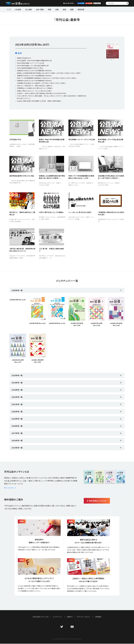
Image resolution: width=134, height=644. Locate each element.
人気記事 (18, 9)
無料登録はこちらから (106, 501)
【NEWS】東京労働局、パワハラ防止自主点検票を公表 (33, 66)
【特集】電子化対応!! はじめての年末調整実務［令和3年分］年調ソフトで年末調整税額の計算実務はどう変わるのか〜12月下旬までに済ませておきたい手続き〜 (47, 77)
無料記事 (74, 9)
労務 (46, 9)
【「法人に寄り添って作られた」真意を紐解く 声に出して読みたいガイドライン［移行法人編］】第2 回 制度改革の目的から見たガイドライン (51, 97)
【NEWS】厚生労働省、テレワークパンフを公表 (30, 63)
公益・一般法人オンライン (21, 3)
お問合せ (94, 3)
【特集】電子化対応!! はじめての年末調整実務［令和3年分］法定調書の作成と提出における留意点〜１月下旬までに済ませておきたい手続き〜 (42, 82)
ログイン (63, 3)
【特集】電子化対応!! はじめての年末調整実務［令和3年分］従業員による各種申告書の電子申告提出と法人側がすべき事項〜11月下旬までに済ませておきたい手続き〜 (49, 72)
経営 (59, 9)
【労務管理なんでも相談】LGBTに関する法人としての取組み (35, 88)
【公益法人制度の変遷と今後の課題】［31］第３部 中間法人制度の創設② (39, 101)
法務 (53, 9)
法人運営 (27, 9)
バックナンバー (58, 617)
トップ (9, 9)
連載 (66, 9)
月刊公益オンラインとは (41, 617)
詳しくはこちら (10, 488)
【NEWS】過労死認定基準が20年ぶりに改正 (30, 68)
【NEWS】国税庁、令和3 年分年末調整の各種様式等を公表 (34, 61)
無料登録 (79, 3)
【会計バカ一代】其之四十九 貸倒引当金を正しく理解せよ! (35, 86)
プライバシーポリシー (84, 617)
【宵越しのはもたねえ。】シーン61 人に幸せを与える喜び (34, 91)
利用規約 (98, 617)
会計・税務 (38, 9)
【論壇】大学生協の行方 (24, 58)
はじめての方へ (48, 3)
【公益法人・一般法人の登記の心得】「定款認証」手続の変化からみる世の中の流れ (42, 93)
